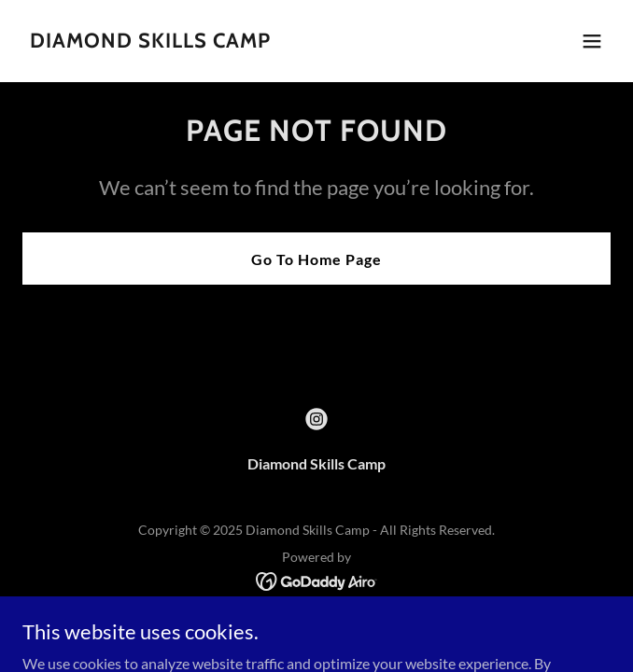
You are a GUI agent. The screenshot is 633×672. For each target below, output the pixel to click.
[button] (592, 41)
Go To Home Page (316, 259)
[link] (150, 42)
